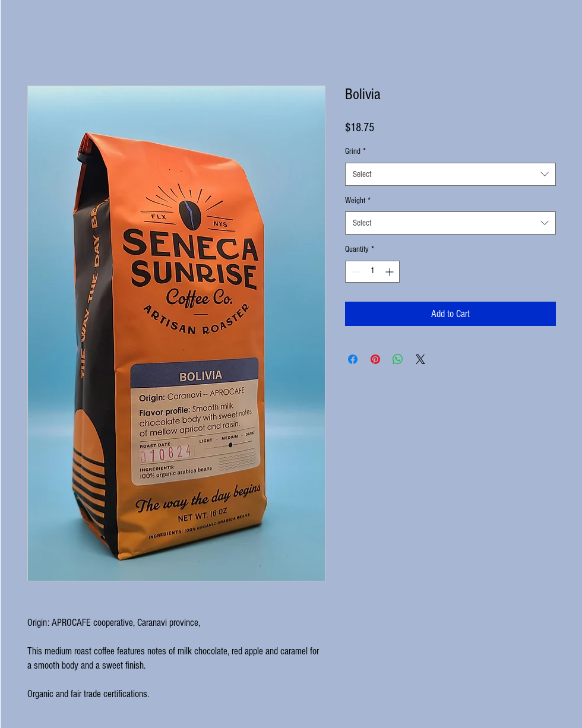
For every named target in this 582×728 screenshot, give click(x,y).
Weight (358, 201)
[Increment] (390, 272)
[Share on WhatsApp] (398, 359)
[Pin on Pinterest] (375, 359)
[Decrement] (354, 272)
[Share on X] (420, 359)
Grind (355, 151)
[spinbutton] (372, 272)
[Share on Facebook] (353, 359)
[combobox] (450, 174)
